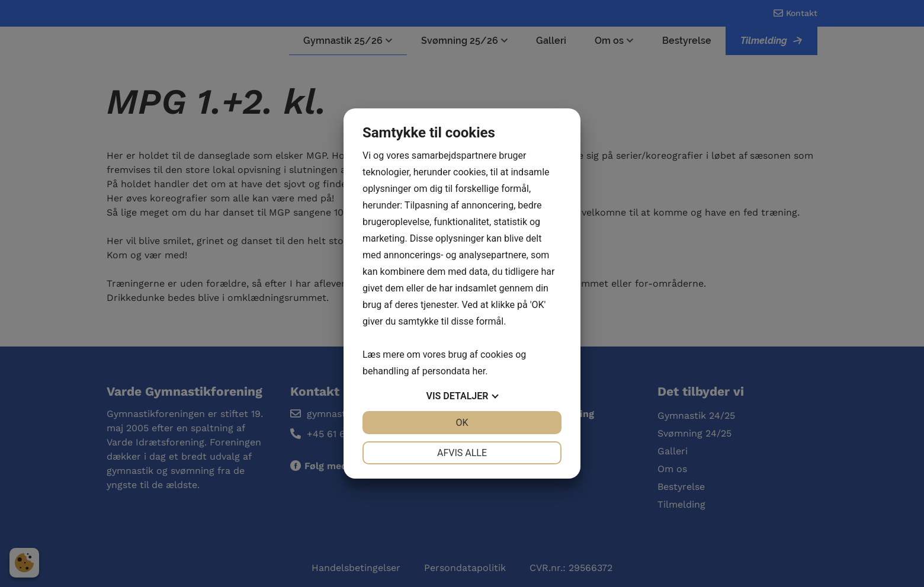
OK (462, 423)
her (479, 371)
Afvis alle (462, 453)
